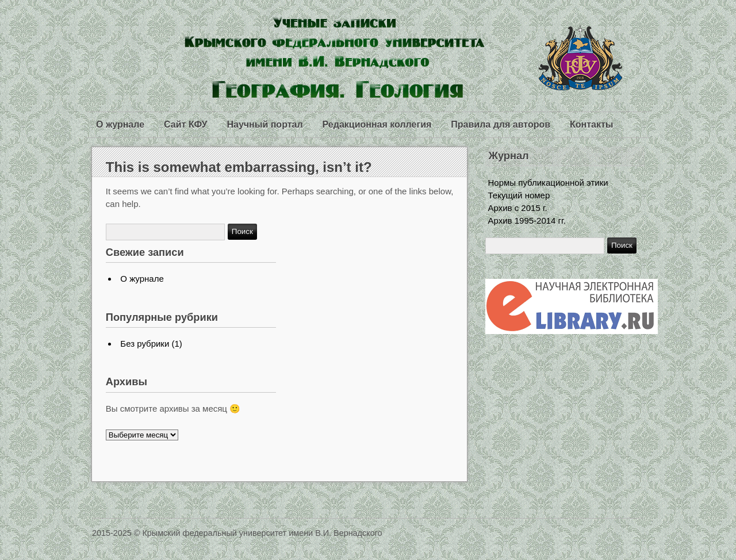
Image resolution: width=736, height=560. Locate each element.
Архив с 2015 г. (518, 208)
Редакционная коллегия (377, 124)
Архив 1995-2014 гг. (527, 220)
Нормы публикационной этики (548, 183)
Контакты (591, 124)
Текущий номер (519, 195)
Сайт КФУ (185, 124)
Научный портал (264, 124)
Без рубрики (145, 344)
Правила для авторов (501, 124)
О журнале (120, 124)
